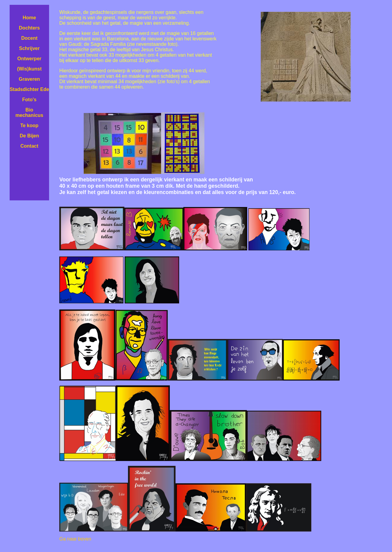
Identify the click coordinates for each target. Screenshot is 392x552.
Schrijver (29, 48)
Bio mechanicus (29, 113)
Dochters (29, 28)
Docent (29, 38)
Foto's (29, 100)
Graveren (29, 79)
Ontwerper (29, 59)
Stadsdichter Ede (29, 89)
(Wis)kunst (30, 69)
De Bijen (29, 136)
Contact (30, 146)
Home (29, 18)
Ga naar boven (75, 539)
